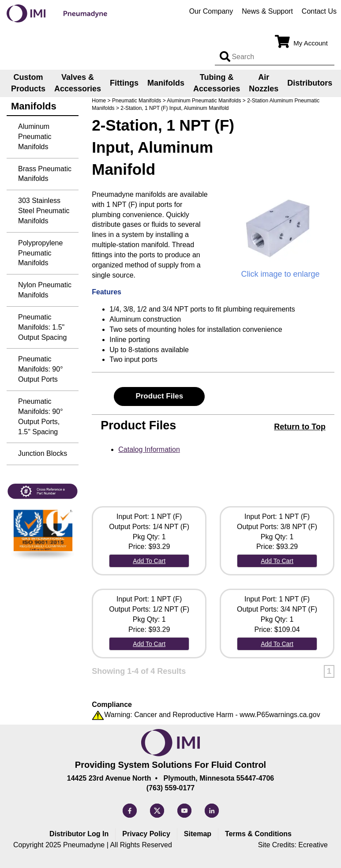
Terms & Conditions (258, 834)
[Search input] (225, 57)
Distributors (310, 83)
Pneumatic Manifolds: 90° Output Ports (41, 369)
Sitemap (198, 834)
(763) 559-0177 (170, 788)
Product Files (159, 396)
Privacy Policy (146, 834)
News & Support (267, 11)
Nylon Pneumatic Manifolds (45, 290)
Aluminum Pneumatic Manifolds (204, 101)
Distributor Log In (79, 834)
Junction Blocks (43, 453)
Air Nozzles (264, 83)
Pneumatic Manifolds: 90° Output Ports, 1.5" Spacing (41, 417)
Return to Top (300, 427)
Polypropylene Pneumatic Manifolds (40, 253)
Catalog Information (149, 449)
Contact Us (319, 11)
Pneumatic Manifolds (137, 101)
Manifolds (166, 83)
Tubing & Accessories (217, 83)
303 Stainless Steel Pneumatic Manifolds (44, 211)
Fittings (124, 83)
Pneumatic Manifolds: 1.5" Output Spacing (42, 327)
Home (99, 101)
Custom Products (28, 83)
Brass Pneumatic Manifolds (45, 174)
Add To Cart (149, 561)
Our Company (211, 11)
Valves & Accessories (78, 83)
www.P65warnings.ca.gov (280, 715)
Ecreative (313, 845)
